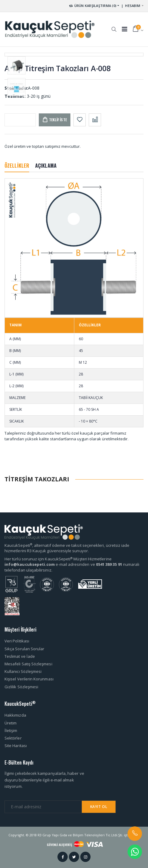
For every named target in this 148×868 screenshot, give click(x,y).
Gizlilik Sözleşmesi (21, 687)
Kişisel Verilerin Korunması (29, 679)
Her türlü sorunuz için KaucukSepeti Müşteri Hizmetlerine (58, 559)
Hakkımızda (15, 715)
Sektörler (13, 738)
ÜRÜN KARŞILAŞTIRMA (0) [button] (93, 6)
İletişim (11, 730)
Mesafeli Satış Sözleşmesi (28, 664)
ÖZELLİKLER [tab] (17, 166)
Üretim (11, 723)
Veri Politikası (17, 641)
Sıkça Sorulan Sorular (24, 649)
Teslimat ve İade (20, 656)
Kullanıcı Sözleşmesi (23, 671)
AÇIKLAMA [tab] (46, 166)
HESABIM (133, 6)
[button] (114, 26)
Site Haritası (16, 746)
